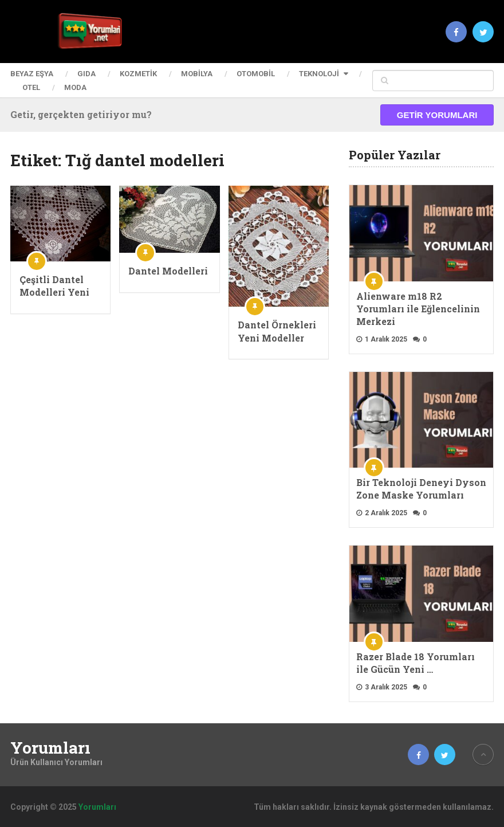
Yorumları (50, 748)
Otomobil (256, 74)
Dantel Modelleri (168, 271)
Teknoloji (319, 74)
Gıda (86, 74)
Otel (31, 87)
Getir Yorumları (437, 115)
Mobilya (197, 74)
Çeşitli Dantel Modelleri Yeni (54, 286)
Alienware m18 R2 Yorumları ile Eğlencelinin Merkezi (418, 309)
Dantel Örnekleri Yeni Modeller (277, 331)
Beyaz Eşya (32, 74)
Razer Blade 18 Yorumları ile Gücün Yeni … (416, 663)
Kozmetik (138, 74)
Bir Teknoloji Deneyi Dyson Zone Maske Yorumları (421, 489)
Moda (75, 87)
